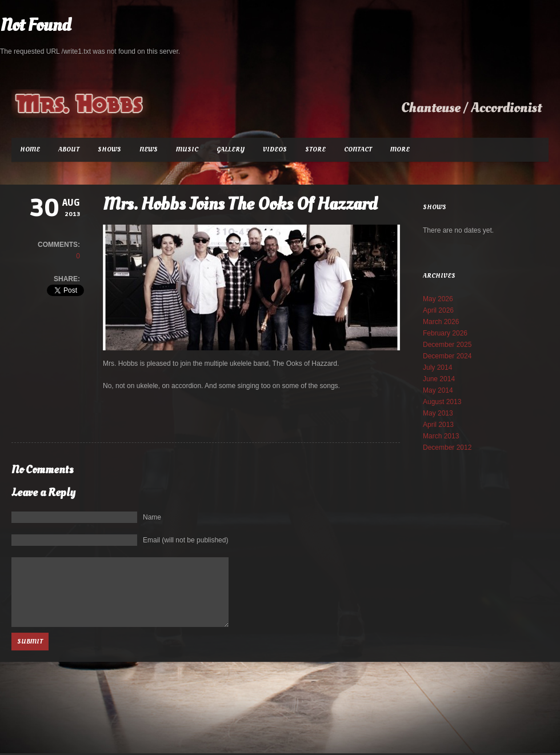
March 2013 (441, 436)
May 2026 (438, 299)
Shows (109, 149)
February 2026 (445, 333)
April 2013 (438, 425)
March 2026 (441, 322)
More (400, 149)
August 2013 (442, 402)
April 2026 (438, 310)
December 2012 (447, 448)
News (149, 149)
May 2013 (438, 413)
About (69, 149)
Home (30, 149)
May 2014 (438, 390)
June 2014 (439, 379)
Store (315, 149)
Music (187, 149)
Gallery (231, 149)
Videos (275, 149)
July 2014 (437, 367)
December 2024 (447, 356)
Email (185, 540)
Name (152, 517)
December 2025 (447, 345)
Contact (358, 149)
